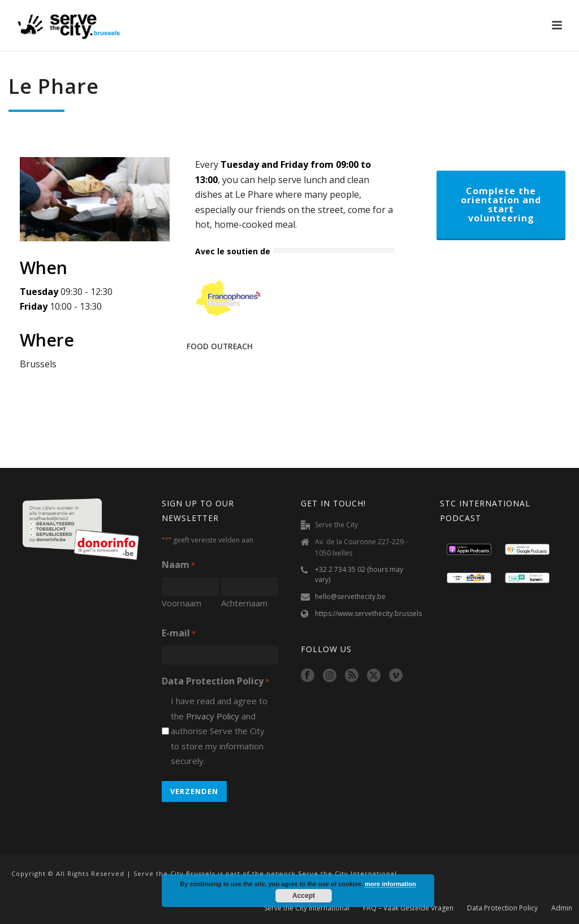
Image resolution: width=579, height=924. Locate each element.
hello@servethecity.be (350, 597)
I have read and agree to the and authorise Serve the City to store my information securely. (219, 731)
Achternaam (244, 603)
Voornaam (182, 603)
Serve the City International (307, 908)
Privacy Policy (213, 716)
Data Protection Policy (502, 908)
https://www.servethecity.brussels (368, 613)
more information (390, 884)
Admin (562, 908)
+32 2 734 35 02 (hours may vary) (359, 574)
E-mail (179, 634)
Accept (304, 896)
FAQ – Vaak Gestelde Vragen (408, 908)
